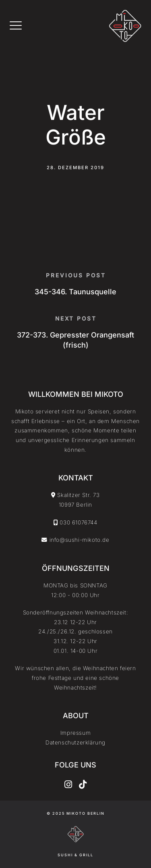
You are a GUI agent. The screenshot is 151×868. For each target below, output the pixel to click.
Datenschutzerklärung (75, 742)
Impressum (75, 733)
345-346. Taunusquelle (75, 292)
